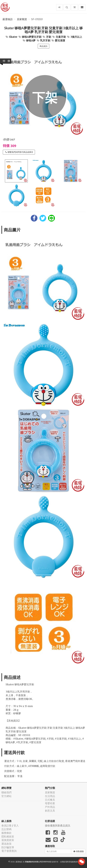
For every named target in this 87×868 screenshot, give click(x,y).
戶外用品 (50, 807)
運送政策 (6, 844)
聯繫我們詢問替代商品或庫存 (19, 152)
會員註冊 (6, 826)
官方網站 (6, 796)
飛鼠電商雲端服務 (69, 862)
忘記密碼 (6, 829)
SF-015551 (37, 19)
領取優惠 (79, 851)
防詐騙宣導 (8, 847)
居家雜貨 (22, 19)
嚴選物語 (8, 19)
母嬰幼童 (50, 803)
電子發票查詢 (9, 851)
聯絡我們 (6, 792)
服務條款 (6, 833)
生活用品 (50, 796)
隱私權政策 (8, 837)
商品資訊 (43, 46)
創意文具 (50, 811)
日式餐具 (50, 800)
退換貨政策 (8, 840)
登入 (16, 826)
